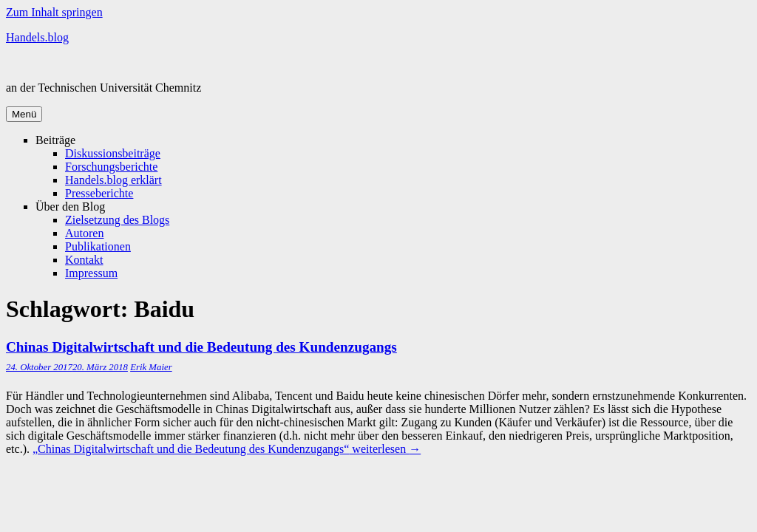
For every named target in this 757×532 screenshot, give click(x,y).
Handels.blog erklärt (113, 180)
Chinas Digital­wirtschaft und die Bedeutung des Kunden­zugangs (201, 347)
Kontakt (84, 260)
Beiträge (55, 140)
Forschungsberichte (111, 167)
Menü (24, 114)
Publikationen (98, 246)
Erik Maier (151, 367)
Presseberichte (99, 193)
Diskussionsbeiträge (113, 153)
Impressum (91, 273)
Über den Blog (70, 207)
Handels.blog (37, 37)
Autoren (84, 233)
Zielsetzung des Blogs (117, 220)
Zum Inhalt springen (54, 12)
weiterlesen (227, 449)
